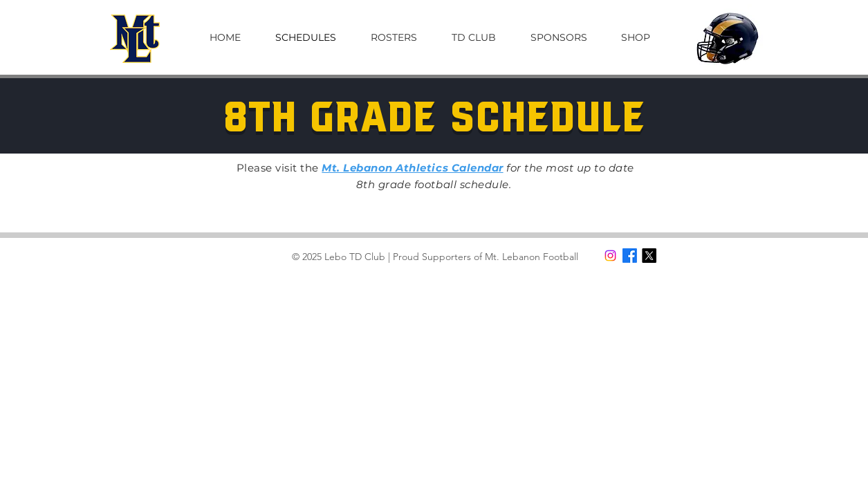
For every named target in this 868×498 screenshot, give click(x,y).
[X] (649, 256)
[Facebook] (630, 256)
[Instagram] (610, 256)
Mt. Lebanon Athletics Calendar (412, 168)
